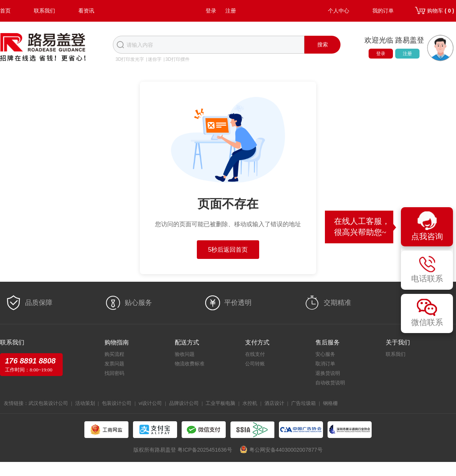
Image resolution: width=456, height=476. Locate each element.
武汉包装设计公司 (48, 403)
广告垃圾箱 (303, 403)
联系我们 (44, 11)
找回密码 (114, 373)
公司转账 (255, 364)
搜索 (323, 44)
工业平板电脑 (220, 403)
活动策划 (85, 403)
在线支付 (255, 354)
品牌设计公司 (184, 403)
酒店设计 (274, 403)
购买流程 (114, 354)
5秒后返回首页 (228, 250)
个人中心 (339, 11)
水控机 (250, 403)
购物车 (441, 11)
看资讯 (86, 11)
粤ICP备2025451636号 (205, 450)
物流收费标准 (190, 364)
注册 (231, 11)
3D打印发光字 (130, 59)
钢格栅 (330, 403)
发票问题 (114, 364)
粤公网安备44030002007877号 (286, 450)
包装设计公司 (117, 403)
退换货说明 (328, 373)
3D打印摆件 (177, 59)
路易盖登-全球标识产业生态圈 (43, 48)
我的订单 (383, 11)
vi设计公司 (150, 403)
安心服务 (325, 354)
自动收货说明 (330, 383)
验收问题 (185, 354)
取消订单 (325, 364)
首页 (5, 11)
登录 (211, 11)
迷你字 (155, 59)
